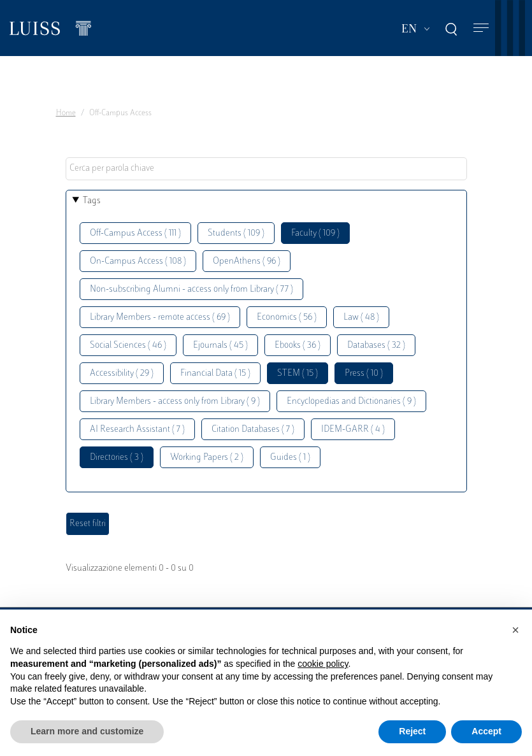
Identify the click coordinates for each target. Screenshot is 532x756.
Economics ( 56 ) (287, 317)
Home (66, 113)
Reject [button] (412, 731)
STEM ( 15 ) (298, 374)
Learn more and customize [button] (87, 731)
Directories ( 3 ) (117, 458)
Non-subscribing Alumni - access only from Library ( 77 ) (191, 289)
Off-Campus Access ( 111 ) (135, 233)
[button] (515, 630)
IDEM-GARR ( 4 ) (353, 430)
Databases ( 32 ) (376, 346)
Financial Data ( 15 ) (215, 374)
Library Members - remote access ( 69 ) (160, 317)
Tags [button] (92, 201)
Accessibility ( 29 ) (122, 374)
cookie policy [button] (323, 664)
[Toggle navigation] (481, 28)
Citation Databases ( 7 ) (253, 430)
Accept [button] (486, 731)
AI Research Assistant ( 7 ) (137, 430)
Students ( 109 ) (236, 233)
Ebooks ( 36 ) (298, 346)
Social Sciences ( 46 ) (128, 346)
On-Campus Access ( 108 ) (138, 261)
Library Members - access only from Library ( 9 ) (175, 402)
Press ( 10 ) (364, 374)
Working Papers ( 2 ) (207, 458)
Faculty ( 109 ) (315, 233)
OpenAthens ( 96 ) (247, 261)
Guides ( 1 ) (290, 458)
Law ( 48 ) (361, 317)
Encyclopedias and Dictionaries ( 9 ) (351, 402)
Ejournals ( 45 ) (220, 346)
